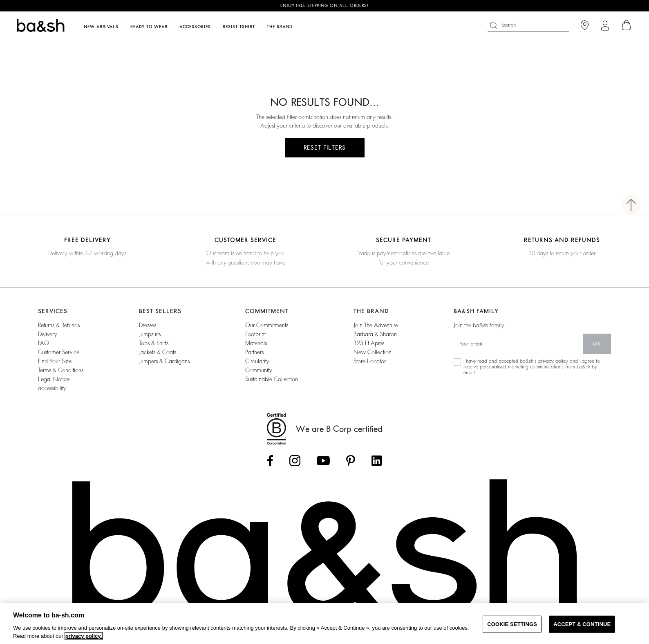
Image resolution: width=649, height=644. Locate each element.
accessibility (52, 388)
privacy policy (553, 361)
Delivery (48, 334)
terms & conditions (61, 370)
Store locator (370, 361)
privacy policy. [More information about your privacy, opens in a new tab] (84, 636)
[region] (324, 624)
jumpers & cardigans (164, 361)
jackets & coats (158, 352)
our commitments (267, 325)
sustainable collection (272, 379)
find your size (55, 361)
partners (254, 352)
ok (597, 344)
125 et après (369, 343)
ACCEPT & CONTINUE (582, 624)
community (259, 370)
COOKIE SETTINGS (512, 624)
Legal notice (54, 379)
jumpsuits (150, 334)
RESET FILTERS (325, 148)
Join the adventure (376, 325)
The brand (280, 27)
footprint (255, 334)
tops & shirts (154, 343)
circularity (257, 361)
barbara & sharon (375, 334)
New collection (373, 352)
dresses (148, 325)
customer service (59, 352)
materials (256, 343)
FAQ (44, 343)
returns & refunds (59, 325)
